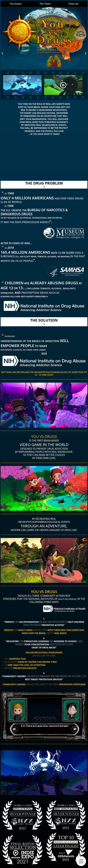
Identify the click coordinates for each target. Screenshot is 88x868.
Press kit (74, 4)
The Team (45, 4)
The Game (15, 4)
